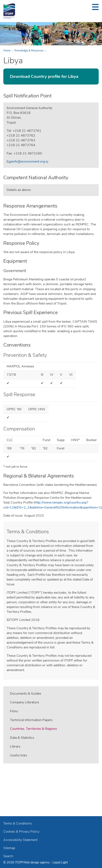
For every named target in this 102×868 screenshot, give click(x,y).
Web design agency (37, 862)
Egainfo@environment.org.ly (27, 162)
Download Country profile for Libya (44, 76)
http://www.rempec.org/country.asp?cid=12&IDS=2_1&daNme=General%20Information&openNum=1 (52, 505)
